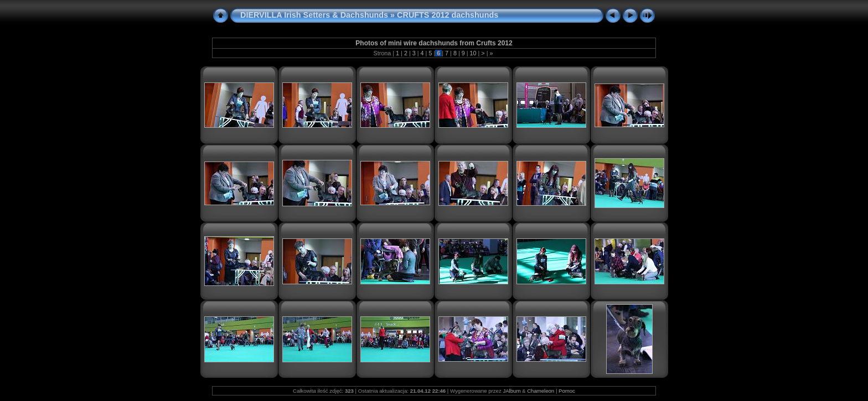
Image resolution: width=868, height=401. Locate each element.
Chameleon (541, 391)
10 (473, 53)
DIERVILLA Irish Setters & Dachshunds (314, 15)
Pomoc (567, 391)
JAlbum (512, 391)
